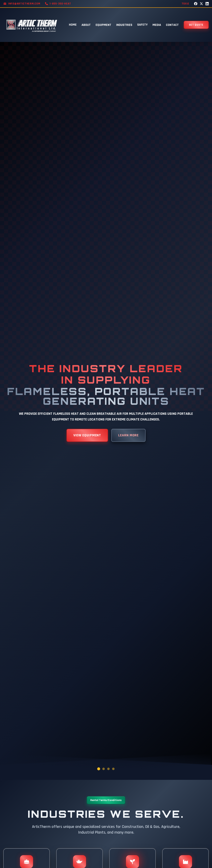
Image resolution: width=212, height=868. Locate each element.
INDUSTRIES (124, 25)
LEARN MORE (128, 435)
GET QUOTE (196, 25)
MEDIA (157, 25)
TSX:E (185, 4)
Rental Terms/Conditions (106, 800)
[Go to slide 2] (104, 769)
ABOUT (86, 25)
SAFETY (142, 25)
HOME (73, 25)
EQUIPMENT (103, 25)
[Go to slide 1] (99, 769)
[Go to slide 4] (113, 769)
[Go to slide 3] (108, 769)
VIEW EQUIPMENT (87, 435)
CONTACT (172, 25)
